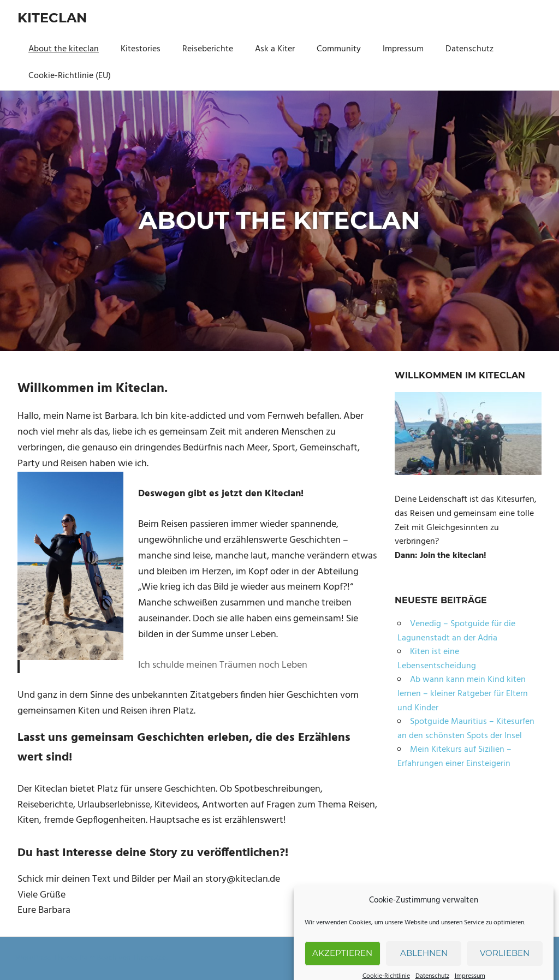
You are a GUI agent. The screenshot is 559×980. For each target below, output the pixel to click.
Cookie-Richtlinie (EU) (70, 76)
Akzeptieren (342, 963)
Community (339, 49)
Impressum (403, 49)
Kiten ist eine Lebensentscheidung (437, 659)
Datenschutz (469, 49)
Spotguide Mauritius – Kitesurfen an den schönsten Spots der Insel (466, 729)
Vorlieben (505, 963)
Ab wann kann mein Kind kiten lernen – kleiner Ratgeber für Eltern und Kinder (463, 694)
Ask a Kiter (275, 49)
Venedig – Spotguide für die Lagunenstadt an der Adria (456, 631)
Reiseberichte (208, 49)
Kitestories (141, 49)
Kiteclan (52, 18)
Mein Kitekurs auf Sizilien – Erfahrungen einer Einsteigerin (454, 757)
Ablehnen (424, 963)
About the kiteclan (64, 49)
